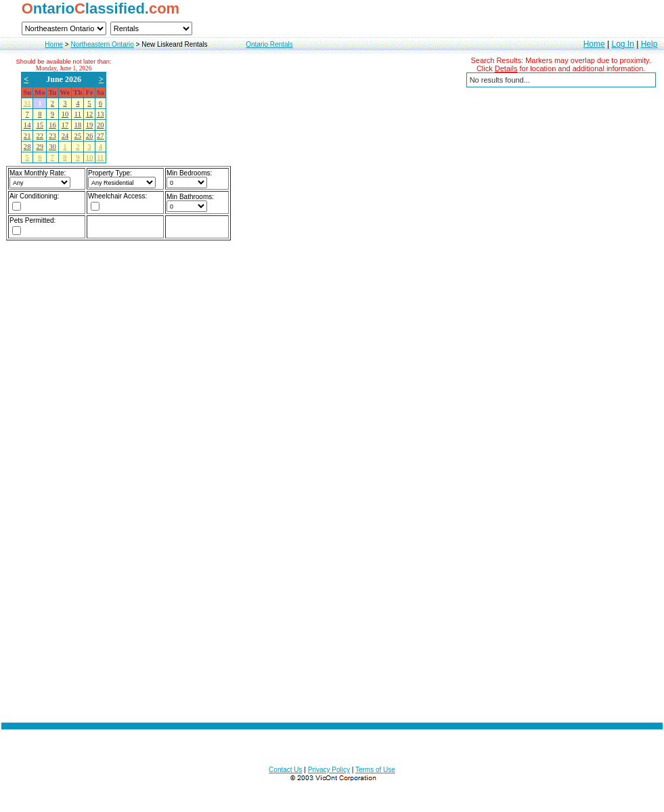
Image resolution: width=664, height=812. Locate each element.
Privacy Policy (329, 770)
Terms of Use (375, 770)
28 (27, 147)
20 (101, 125)
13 (101, 114)
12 (90, 114)
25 (78, 136)
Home (54, 44)
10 (65, 114)
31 (27, 103)
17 (65, 125)
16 (52, 125)
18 (78, 125)
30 (52, 147)
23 (52, 136)
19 (90, 125)
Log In (622, 44)
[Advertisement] (164, 510)
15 (40, 125)
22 (40, 136)
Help (649, 44)
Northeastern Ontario (102, 44)
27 (101, 136)
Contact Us (285, 770)
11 (78, 114)
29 (40, 147)
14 (27, 125)
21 (27, 136)
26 (90, 136)
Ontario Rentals (269, 44)
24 (65, 136)
